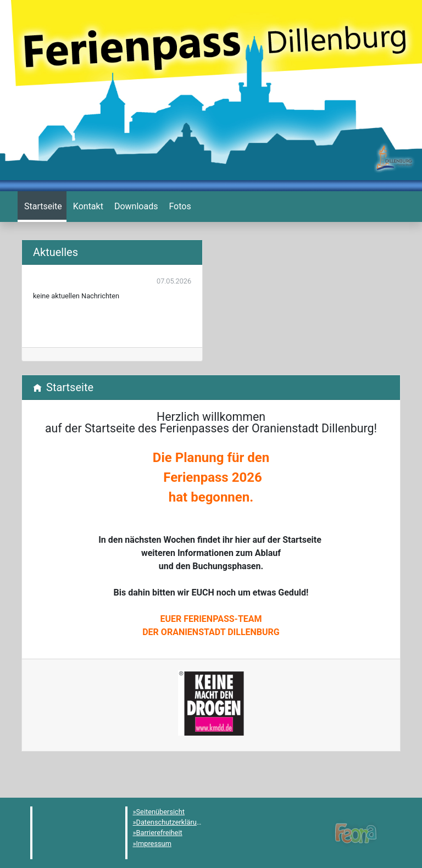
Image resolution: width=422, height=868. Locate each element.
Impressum (154, 844)
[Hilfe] (179, 207)
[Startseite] (42, 207)
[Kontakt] (87, 207)
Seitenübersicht (161, 812)
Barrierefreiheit (159, 833)
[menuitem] (42, 207)
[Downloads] (135, 207)
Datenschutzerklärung (171, 822)
